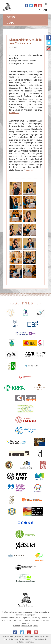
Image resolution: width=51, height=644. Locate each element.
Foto (11, 23)
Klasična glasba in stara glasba (26, 626)
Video (11, 17)
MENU (44, 10)
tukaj (31, 642)
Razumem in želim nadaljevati (21, 639)
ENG (46, 4)
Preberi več (14, 113)
